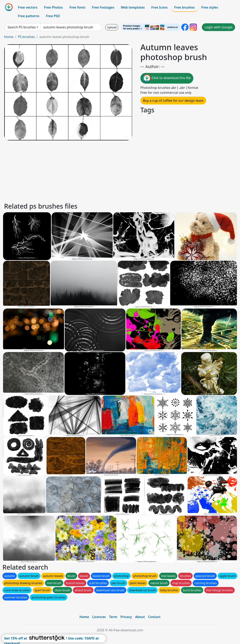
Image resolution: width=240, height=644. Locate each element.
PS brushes (26, 37)
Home (9, 37)
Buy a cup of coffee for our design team (173, 101)
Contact (154, 617)
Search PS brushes (22, 27)
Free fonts (77, 7)
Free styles (210, 7)
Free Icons (159, 7)
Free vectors (28, 7)
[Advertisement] (120, 171)
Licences (99, 617)
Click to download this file (167, 78)
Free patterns (29, 16)
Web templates (133, 7)
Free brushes (184, 7)
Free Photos (53, 7)
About (140, 617)
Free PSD (53, 16)
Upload (112, 27)
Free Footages (103, 7)
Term (113, 617)
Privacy (126, 617)
